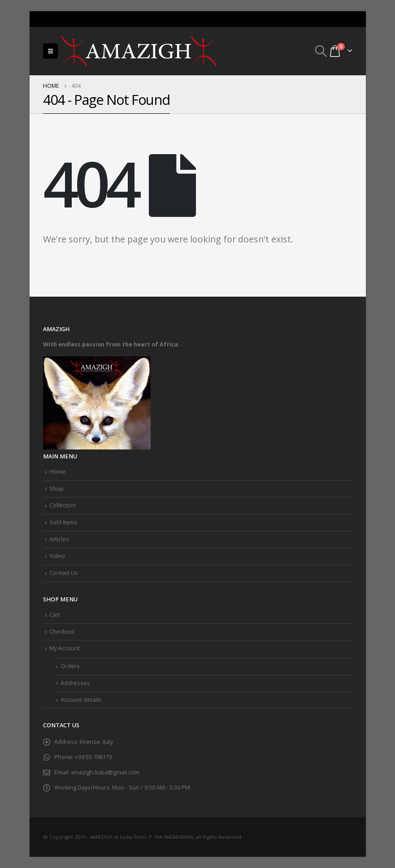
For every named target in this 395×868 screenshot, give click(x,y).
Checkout (62, 632)
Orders (70, 666)
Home (57, 472)
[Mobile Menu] (50, 51)
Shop (56, 489)
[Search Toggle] (321, 51)
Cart (55, 615)
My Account (65, 648)
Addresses (75, 683)
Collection (63, 505)
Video (57, 556)
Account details (81, 700)
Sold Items (63, 522)
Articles (59, 539)
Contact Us (64, 573)
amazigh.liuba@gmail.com (105, 772)
